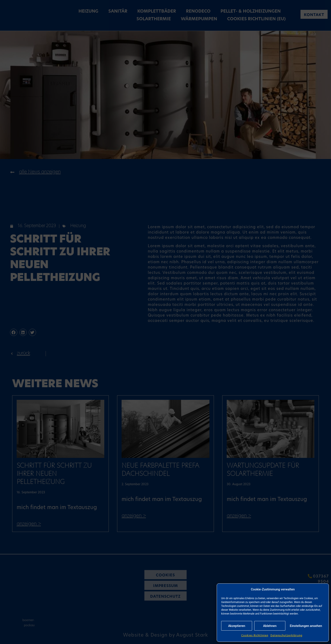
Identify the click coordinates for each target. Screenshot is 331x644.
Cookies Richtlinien (255, 636)
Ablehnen (270, 626)
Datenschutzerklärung (286, 636)
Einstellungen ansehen (306, 626)
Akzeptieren (237, 626)
